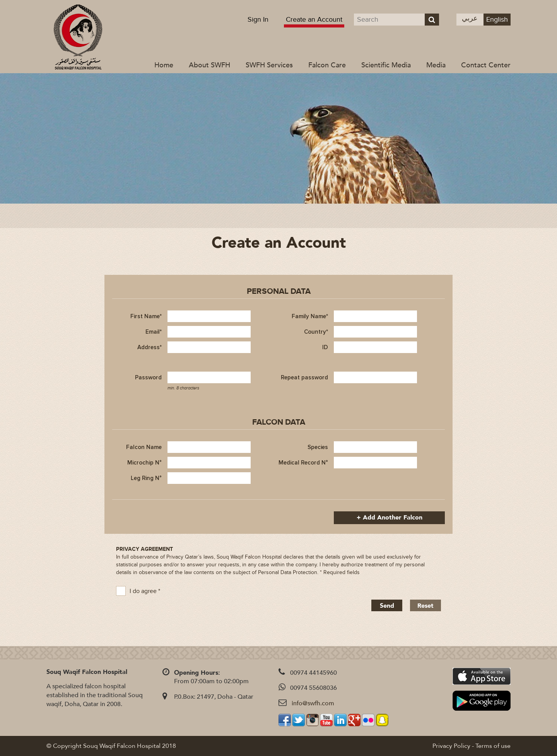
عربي (470, 18)
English (497, 20)
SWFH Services (269, 65)
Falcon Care (327, 65)
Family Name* (310, 316)
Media (436, 65)
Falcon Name (144, 447)
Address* (150, 347)
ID (325, 347)
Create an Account (314, 20)
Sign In (258, 20)
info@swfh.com (313, 703)
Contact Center (486, 65)
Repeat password (304, 377)
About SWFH (209, 65)
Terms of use (493, 746)
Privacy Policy (451, 746)
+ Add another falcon (390, 518)
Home (164, 65)
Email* (154, 332)
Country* (316, 332)
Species (318, 447)
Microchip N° (144, 463)
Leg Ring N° (146, 478)
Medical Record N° (303, 463)
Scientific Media (386, 65)
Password (148, 377)
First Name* (146, 316)
